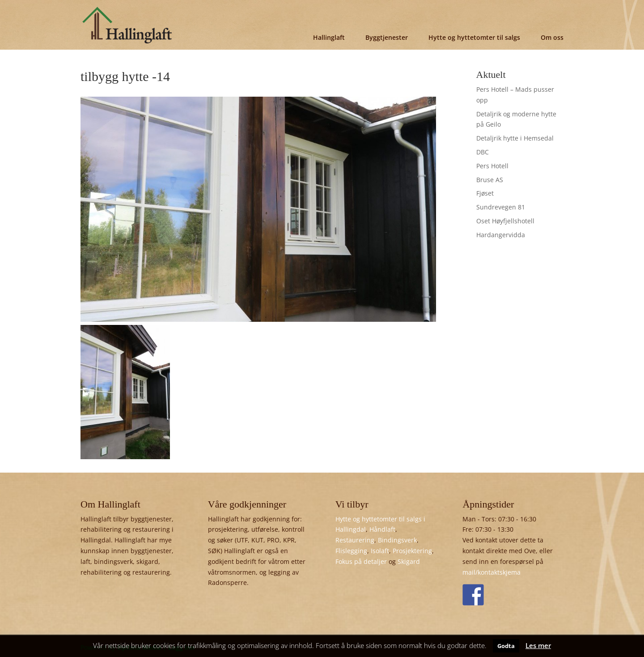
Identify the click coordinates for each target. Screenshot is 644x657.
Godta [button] (506, 646)
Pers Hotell (492, 166)
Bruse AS (490, 180)
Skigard (409, 561)
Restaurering (355, 540)
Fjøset (485, 193)
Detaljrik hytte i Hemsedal (515, 138)
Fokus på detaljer (361, 561)
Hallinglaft (329, 37)
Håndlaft (382, 529)
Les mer (538, 645)
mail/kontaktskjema (491, 572)
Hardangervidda (501, 235)
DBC (483, 152)
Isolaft (380, 551)
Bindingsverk (397, 540)
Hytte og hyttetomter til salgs (474, 37)
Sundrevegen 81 (501, 207)
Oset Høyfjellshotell (505, 221)
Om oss (552, 37)
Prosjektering (412, 551)
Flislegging (351, 551)
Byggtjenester (387, 37)
